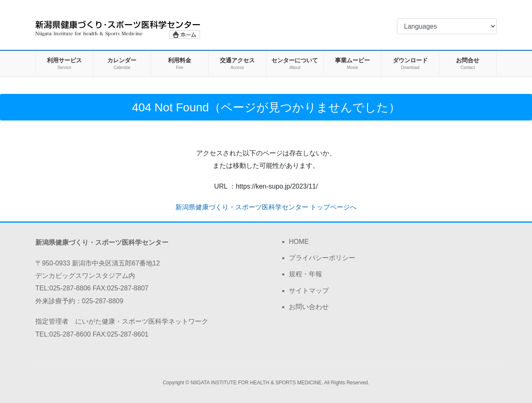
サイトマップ (309, 291)
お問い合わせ (309, 307)
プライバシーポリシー (322, 258)
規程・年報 (305, 274)
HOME (299, 242)
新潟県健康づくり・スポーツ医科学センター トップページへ (266, 207)
